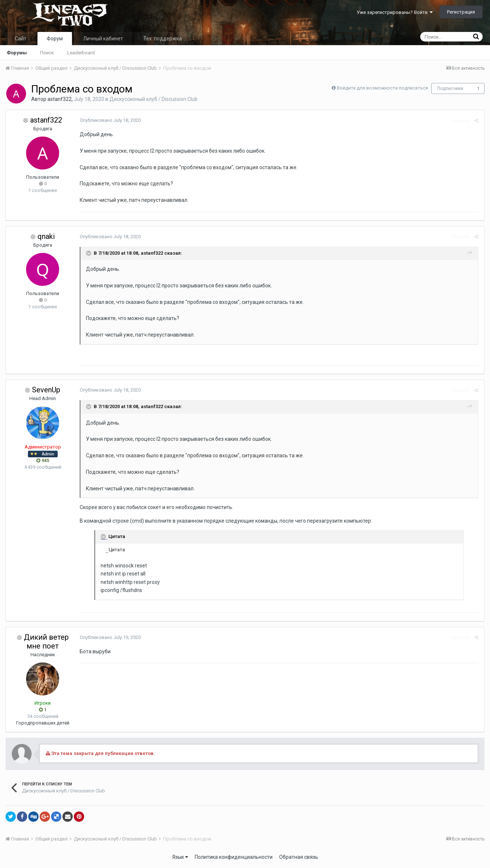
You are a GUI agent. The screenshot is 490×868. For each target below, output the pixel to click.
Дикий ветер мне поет (46, 642)
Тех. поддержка (163, 39)
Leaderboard (81, 53)
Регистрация (461, 12)
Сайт (21, 39)
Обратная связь (299, 857)
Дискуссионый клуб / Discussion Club (154, 99)
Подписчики (450, 88)
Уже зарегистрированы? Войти (395, 12)
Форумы (17, 53)
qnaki (46, 236)
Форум (55, 39)
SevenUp (46, 390)
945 (43, 460)
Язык (180, 857)
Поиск (47, 53)
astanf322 (60, 99)
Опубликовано (110, 120)
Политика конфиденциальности (234, 857)
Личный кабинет (103, 39)
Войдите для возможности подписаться (382, 88)
